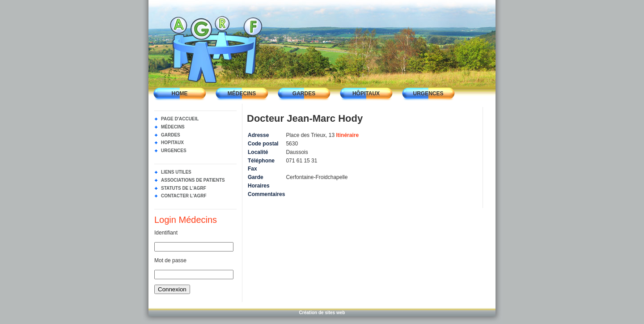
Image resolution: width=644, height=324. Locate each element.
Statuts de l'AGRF (184, 188)
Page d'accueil (180, 119)
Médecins (242, 94)
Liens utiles (176, 172)
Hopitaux (172, 143)
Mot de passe (170, 260)
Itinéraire (347, 135)
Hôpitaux (366, 94)
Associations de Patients (193, 180)
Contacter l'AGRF (184, 196)
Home (180, 94)
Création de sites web (322, 313)
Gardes (304, 94)
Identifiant (166, 233)
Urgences (428, 94)
